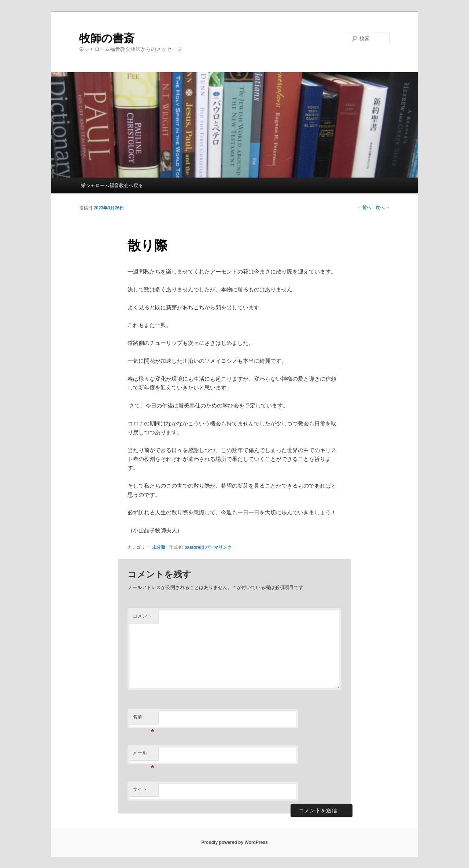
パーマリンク (218, 547)
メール (143, 755)
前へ (364, 208)
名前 (143, 719)
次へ (383, 208)
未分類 (159, 547)
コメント (142, 616)
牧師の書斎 (107, 38)
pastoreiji (194, 547)
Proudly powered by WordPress (234, 842)
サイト (140, 789)
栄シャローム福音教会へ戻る (112, 185)
